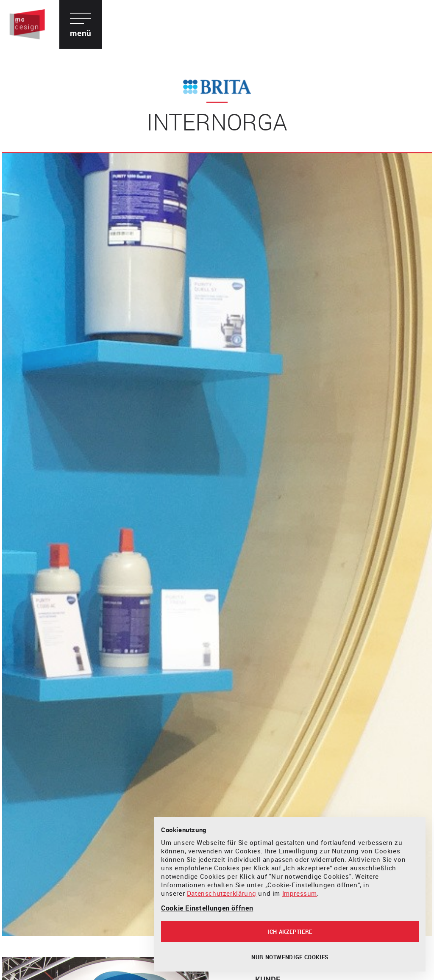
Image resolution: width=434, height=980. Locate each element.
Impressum (300, 893)
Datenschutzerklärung (222, 893)
